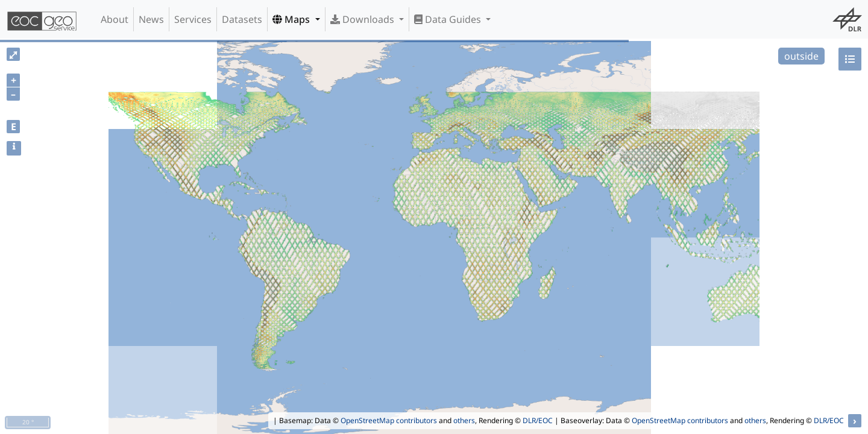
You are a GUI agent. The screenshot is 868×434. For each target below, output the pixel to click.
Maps (292, 19)
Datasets (242, 19)
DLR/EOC (538, 420)
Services (193, 19)
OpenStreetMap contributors (389, 420)
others (464, 420)
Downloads (363, 19)
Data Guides (449, 19)
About (115, 19)
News (151, 19)
